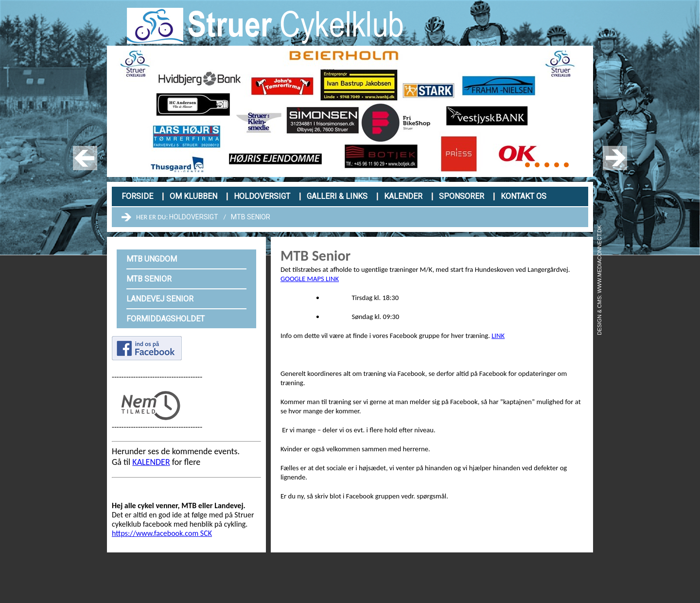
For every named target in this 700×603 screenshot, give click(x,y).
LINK (498, 336)
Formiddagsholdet (166, 319)
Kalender (403, 196)
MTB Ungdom (152, 259)
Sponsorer (462, 196)
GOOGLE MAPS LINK (310, 279)
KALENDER (151, 462)
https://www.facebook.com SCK (162, 533)
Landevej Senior (160, 299)
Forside (137, 196)
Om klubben (193, 196)
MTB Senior (251, 217)
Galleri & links (337, 196)
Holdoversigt (262, 196)
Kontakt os (524, 196)
